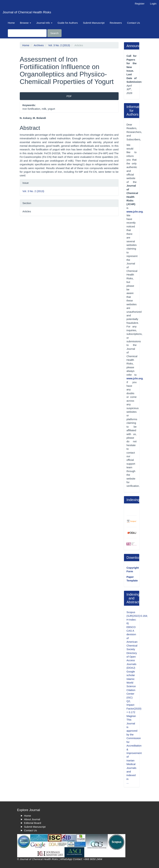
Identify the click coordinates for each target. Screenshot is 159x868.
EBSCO (131, 627)
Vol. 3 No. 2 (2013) (59, 45)
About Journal (32, 819)
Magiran (131, 716)
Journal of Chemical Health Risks (27, 12)
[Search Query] (27, 33)
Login (153, 4)
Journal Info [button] (44, 23)
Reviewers (116, 23)
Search (54, 33)
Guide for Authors (68, 23)
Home (11, 23)
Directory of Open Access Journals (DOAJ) (132, 660)
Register (140, 4)
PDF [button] (69, 96)
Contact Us (134, 23)
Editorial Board (33, 823)
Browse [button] (25, 23)
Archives (39, 45)
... (128, 783)
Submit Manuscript (94, 23)
